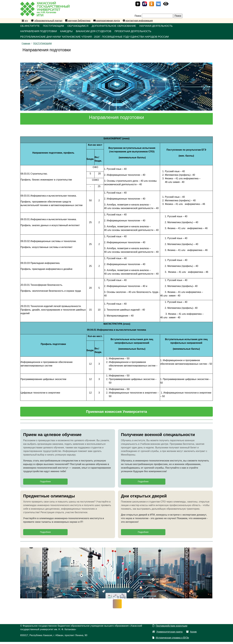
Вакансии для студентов (100, 32)
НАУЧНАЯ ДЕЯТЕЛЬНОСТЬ (168, 26)
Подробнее (45, 483)
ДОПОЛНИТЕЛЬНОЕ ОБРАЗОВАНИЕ (122, 26)
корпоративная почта (107, 21)
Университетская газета (167, 634)
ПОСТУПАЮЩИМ (56, 26)
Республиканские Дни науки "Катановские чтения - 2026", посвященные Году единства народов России (99, 38)
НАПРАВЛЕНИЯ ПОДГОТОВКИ (40, 32)
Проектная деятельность (142, 32)
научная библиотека (78, 21)
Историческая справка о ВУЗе (171, 640)
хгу (26, 21)
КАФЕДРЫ (70, 32)
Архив (191, 634)
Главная (26, 45)
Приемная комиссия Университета (116, 414)
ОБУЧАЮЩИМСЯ (83, 26)
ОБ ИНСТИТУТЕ (31, 26)
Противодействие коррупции (170, 628)
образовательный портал (47, 21)
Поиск (138, 16)
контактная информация (138, 21)
